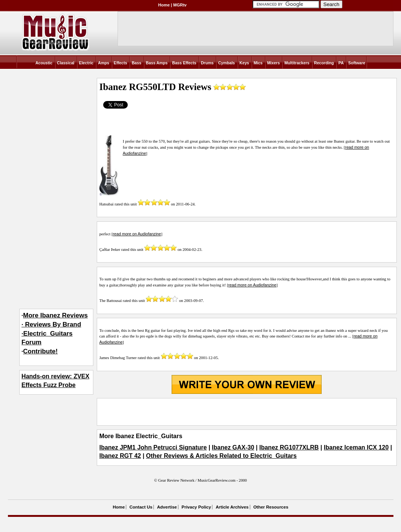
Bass (136, 63)
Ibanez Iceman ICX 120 (356, 447)
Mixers (274, 63)
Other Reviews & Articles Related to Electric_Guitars (221, 456)
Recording (324, 63)
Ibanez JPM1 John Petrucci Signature (153, 447)
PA (341, 63)
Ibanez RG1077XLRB (289, 447)
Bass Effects (184, 63)
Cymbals (226, 63)
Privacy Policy (196, 507)
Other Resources (271, 507)
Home (164, 5)
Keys (244, 63)
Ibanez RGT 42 (120, 456)
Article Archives (232, 507)
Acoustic (44, 63)
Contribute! (40, 351)
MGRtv (180, 5)
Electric (86, 63)
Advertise (167, 507)
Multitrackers (297, 63)
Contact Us (141, 507)
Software (357, 63)
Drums (207, 63)
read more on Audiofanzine (137, 234)
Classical (66, 63)
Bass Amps (157, 63)
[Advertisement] (247, 412)
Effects (121, 63)
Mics (258, 63)
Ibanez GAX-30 (233, 447)
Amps (104, 63)
